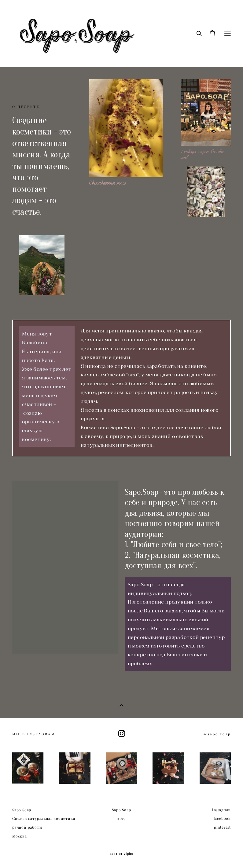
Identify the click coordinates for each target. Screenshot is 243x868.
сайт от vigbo (121, 854)
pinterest (222, 827)
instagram (221, 810)
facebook (222, 818)
